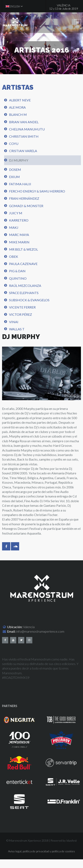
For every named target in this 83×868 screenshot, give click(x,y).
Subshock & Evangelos (29, 300)
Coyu (14, 144)
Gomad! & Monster (26, 206)
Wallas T (17, 329)
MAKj (14, 227)
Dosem (15, 169)
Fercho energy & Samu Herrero (37, 191)
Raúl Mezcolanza (25, 286)
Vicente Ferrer (22, 307)
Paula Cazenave (23, 264)
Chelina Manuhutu (27, 129)
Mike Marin (19, 242)
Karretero (19, 220)
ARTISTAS (18, 87)
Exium (14, 177)
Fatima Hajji (20, 184)
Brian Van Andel (24, 122)
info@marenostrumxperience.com (40, 631)
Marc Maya (19, 235)
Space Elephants (24, 293)
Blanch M (18, 114)
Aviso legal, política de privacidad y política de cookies (41, 851)
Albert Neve (20, 100)
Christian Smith (24, 136)
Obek (14, 256)
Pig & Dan (17, 271)
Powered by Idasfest (64, 840)
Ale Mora (17, 107)
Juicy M (16, 213)
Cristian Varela (23, 151)
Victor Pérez (20, 314)
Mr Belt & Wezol (23, 249)
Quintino (18, 278)
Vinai (14, 322)
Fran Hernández (24, 198)
